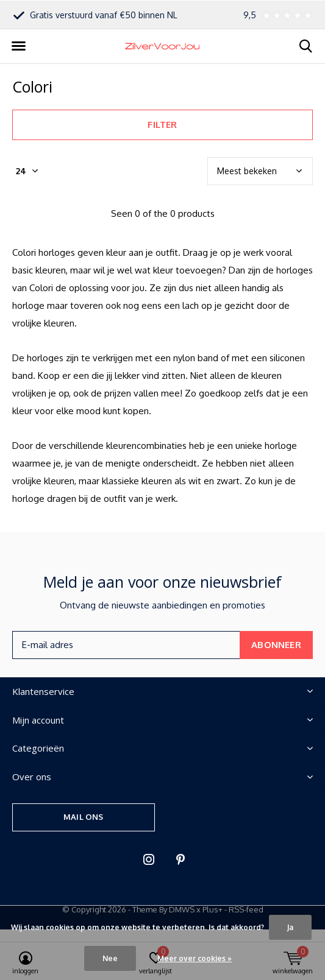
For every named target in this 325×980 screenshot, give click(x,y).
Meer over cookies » (195, 958)
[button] (18, 46)
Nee (110, 958)
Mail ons (83, 817)
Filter (162, 125)
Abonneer (276, 645)
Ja (290, 927)
